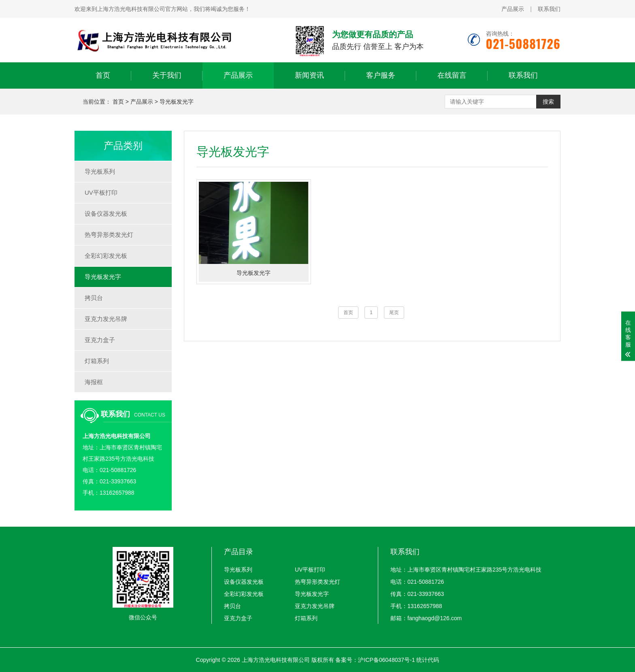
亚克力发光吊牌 (106, 319)
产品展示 (513, 9)
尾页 (394, 313)
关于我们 (167, 75)
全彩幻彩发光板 (106, 256)
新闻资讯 (309, 75)
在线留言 (452, 75)
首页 (103, 75)
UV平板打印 (101, 192)
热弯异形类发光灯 (109, 235)
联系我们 (549, 9)
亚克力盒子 (100, 340)
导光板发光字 (177, 102)
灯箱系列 (97, 361)
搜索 (548, 102)
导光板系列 (100, 171)
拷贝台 (94, 298)
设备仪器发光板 (106, 214)
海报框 (94, 382)
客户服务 (381, 75)
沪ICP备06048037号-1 (386, 660)
